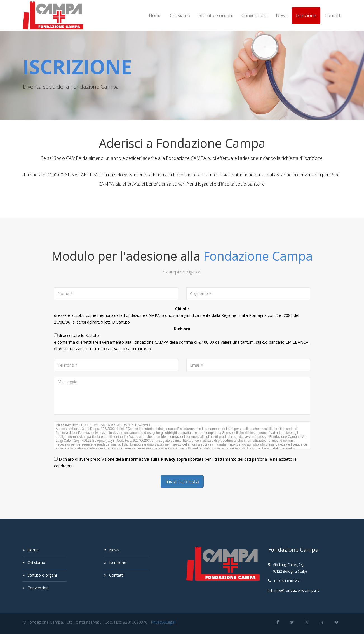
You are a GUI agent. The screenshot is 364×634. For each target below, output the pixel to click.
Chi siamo (180, 15)
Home (155, 15)
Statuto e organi (216, 15)
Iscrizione (306, 15)
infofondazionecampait (297, 590)
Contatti (333, 15)
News (282, 15)
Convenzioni (254, 15)
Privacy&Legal (163, 622)
